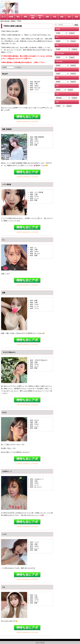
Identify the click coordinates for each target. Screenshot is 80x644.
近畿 (47, 17)
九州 (69, 17)
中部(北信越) (33, 17)
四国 (62, 17)
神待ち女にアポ (27, 117)
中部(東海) (40, 17)
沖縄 (76, 17)
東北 (18, 17)
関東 (25, 17)
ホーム (4, 17)
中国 (54, 17)
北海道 (11, 17)
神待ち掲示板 (40, 642)
